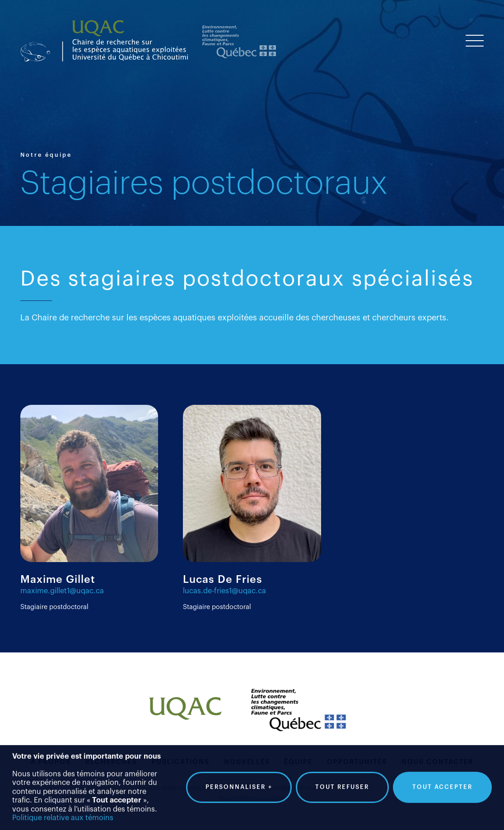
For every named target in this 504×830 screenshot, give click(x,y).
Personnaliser (239, 782)
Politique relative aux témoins (63, 812)
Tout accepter (442, 781)
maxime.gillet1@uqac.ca (62, 591)
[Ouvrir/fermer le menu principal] (475, 41)
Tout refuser (342, 781)
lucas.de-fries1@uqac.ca (224, 591)
